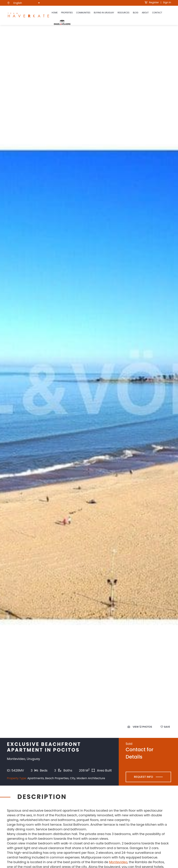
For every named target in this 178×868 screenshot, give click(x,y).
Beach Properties (57, 778)
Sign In (167, 2)
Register (152, 2)
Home (55, 13)
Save (165, 727)
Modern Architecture (91, 778)
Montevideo (118, 862)
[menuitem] (27, 3)
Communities (83, 13)
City (73, 778)
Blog (135, 13)
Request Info (143, 777)
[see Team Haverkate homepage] (28, 15)
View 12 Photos (140, 727)
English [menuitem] (18, 3)
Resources (124, 13)
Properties (67, 13)
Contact (157, 13)
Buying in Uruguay (104, 13)
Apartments (36, 778)
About (145, 13)
